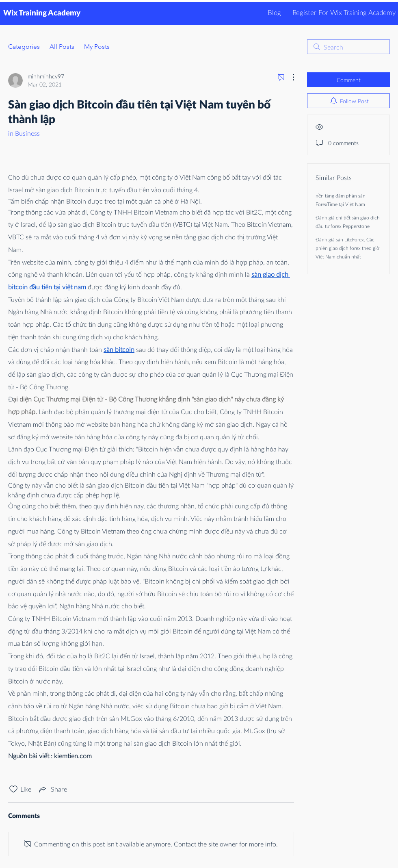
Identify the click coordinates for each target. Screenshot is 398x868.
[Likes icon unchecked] (13, 789)
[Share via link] (52, 789)
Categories (24, 47)
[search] (348, 47)
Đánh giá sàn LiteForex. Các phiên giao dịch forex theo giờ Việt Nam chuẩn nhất (347, 248)
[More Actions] (289, 77)
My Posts (97, 47)
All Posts (62, 47)
